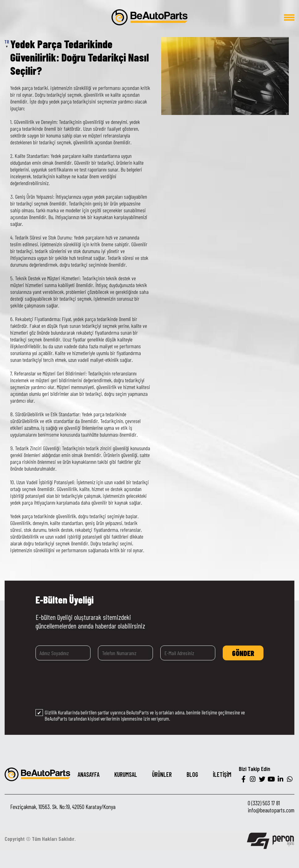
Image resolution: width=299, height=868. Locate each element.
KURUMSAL (126, 774)
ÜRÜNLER (162, 774)
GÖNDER (243, 653)
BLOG (192, 774)
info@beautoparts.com (271, 810)
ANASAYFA (88, 774)
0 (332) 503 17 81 (264, 803)
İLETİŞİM (222, 774)
